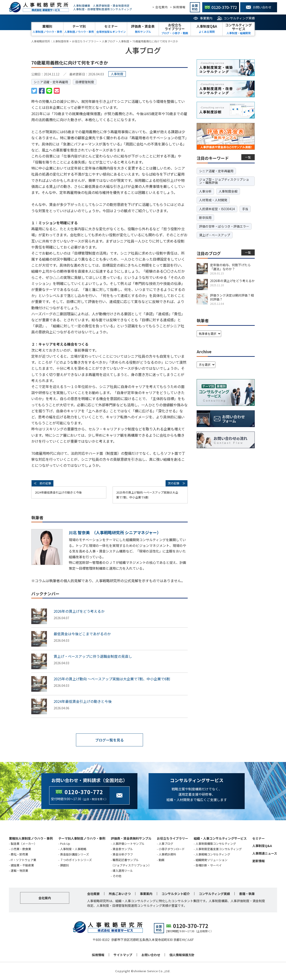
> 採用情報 (178, 7)
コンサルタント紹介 (176, 894)
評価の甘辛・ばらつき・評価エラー (224, 226)
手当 (245, 209)
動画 (162, 860)
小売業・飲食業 (21, 849)
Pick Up (65, 844)
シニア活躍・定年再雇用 (51, 82)
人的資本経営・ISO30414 (217, 209)
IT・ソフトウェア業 (23, 860)
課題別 (64, 865)
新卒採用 (205, 218)
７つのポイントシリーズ (76, 860)
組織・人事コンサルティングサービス (220, 838)
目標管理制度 (85, 82)
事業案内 (206, 18)
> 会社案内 (160, 7)
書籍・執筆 (247, 894)
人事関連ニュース (265, 853)
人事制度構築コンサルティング (216, 844)
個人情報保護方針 (182, 955)
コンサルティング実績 (239, 18)
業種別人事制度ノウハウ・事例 (31, 838)
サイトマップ (123, 955)
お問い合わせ (151, 955)
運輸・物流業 (19, 871)
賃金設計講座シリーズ (75, 854)
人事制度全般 (228, 191)
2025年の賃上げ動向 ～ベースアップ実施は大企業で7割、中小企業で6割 (147, 495)
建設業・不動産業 (22, 865)
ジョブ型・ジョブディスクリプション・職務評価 (224, 181)
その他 (117, 876)
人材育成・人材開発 (213, 200)
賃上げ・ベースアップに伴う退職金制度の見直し (93, 656)
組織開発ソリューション (211, 860)
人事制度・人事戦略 (73, 849)
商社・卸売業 (19, 854)
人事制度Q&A (262, 846)
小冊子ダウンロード (172, 849)
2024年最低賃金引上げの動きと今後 (58, 492)
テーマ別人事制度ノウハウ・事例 (82, 838)
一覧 (248, 157)
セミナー (259, 838)
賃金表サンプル (123, 849)
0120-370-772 (84, 792)
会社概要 (93, 894)
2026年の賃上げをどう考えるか (79, 611)
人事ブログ (166, 844)
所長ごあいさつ (120, 894)
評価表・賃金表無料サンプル (131, 838)
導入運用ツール (123, 871)
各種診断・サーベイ (209, 865)
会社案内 (45, 898)
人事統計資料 (167, 854)
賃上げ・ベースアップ (215, 235)
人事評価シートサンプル (129, 844)
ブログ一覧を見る (109, 740)
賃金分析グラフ (123, 854)
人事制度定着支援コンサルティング (219, 849)
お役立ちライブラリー (172, 838)
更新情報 (259, 861)
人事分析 (205, 191)
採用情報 (98, 955)
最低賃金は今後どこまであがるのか (82, 634)
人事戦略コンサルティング (213, 854)
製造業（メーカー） (24, 844)
